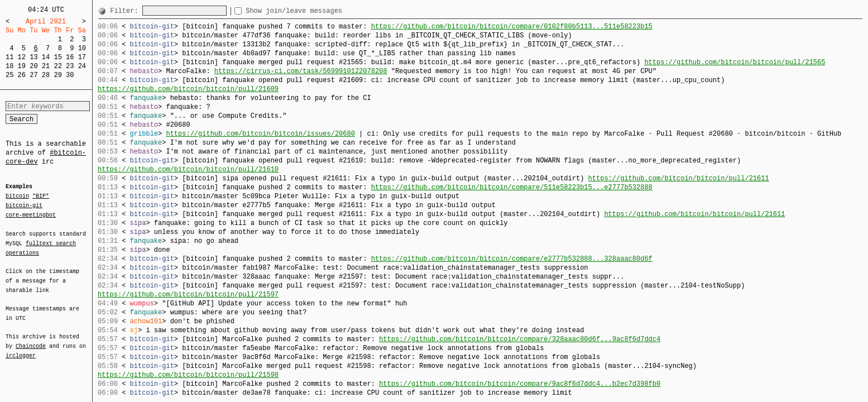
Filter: (126, 11)
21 (46, 66)
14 (46, 57)
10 (82, 48)
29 (57, 75)
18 (9, 66)
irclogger (21, 348)
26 (22, 75)
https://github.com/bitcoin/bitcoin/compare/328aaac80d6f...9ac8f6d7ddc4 (520, 339)
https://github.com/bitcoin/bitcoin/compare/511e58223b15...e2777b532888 (512, 187)
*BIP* (41, 197)
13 (33, 57)
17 (82, 57)
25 (9, 75)
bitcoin (17, 197)
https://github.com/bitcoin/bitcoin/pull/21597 (188, 295)
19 (22, 66)
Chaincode (31, 339)
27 (33, 75)
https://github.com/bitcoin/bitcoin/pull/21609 (188, 89)
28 (46, 75)
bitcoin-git (24, 205)
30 (70, 75)
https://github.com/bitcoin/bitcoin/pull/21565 (735, 62)
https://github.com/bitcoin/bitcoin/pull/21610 (188, 169)
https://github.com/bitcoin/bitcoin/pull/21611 (678, 178)
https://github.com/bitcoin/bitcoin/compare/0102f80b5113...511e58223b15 (512, 27)
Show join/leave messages (314, 11)
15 (57, 57)
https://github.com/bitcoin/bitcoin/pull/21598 (188, 375)
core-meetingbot (31, 214)
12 (22, 57)
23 (70, 66)
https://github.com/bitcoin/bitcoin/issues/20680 (260, 134)
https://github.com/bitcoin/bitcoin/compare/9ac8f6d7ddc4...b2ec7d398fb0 (520, 384)
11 (9, 57)
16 (70, 57)
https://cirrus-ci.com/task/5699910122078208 (301, 71)
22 (57, 66)
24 (82, 66)
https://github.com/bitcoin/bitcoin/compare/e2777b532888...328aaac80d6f (512, 259)
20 (33, 66)
